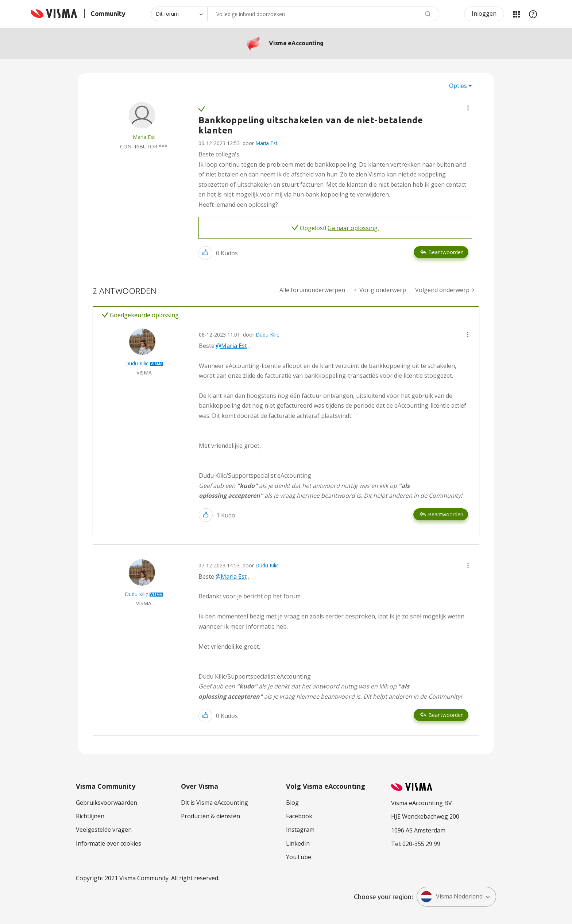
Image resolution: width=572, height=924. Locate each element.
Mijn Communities (516, 14)
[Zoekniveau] (179, 14)
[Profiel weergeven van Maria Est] (144, 137)
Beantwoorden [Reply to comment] (446, 514)
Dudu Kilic (267, 335)
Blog (292, 803)
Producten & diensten (210, 816)
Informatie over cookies (109, 843)
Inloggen (484, 13)
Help (533, 14)
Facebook (299, 816)
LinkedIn (298, 843)
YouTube (299, 857)
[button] (468, 108)
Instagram (300, 830)
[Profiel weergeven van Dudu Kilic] (137, 363)
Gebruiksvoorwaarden (107, 803)
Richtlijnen (90, 816)
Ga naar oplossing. (353, 228)
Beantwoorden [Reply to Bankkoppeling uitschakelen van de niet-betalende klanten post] (446, 252)
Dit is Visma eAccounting (214, 803)
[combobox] (323, 14)
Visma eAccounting (296, 43)
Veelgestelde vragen (104, 830)
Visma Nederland (452, 897)
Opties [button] (458, 86)
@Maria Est (231, 346)
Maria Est (266, 143)
